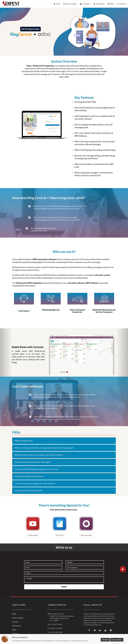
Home (14, 614)
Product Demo (33, 535)
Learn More (117, 640)
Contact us (16, 634)
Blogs (14, 630)
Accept (105, 640)
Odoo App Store (86, 535)
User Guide (60, 535)
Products (15, 622)
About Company (18, 618)
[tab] (64, 441)
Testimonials (16, 626)
